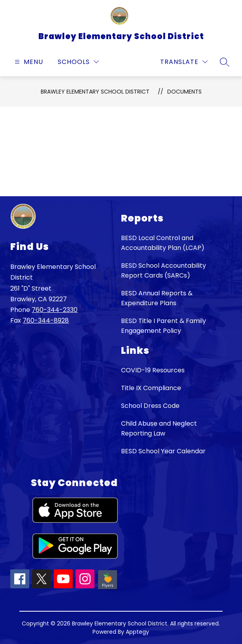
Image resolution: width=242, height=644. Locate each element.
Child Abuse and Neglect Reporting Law (159, 428)
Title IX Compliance (151, 388)
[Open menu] (28, 62)
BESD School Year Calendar (163, 451)
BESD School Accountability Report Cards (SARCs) (164, 270)
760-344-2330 (55, 310)
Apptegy (137, 632)
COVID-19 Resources (153, 370)
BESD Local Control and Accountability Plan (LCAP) (163, 243)
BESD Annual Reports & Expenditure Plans (157, 298)
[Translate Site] (184, 62)
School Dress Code (150, 406)
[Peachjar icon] (108, 589)
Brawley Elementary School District (95, 92)
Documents (184, 92)
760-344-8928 (46, 320)
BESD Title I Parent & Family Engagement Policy (164, 326)
